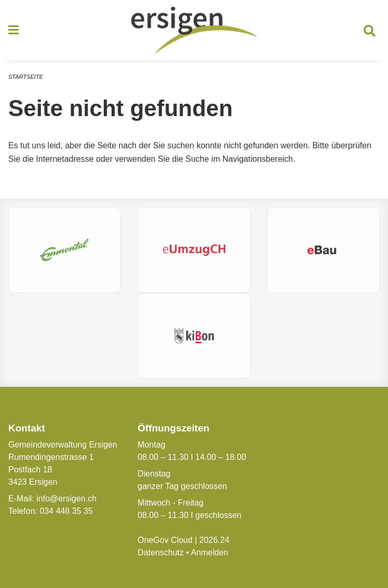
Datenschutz (161, 552)
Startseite (26, 77)
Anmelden (210, 552)
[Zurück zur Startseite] (194, 30)
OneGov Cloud (165, 540)
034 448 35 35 (66, 511)
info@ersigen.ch (66, 499)
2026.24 (214, 540)
